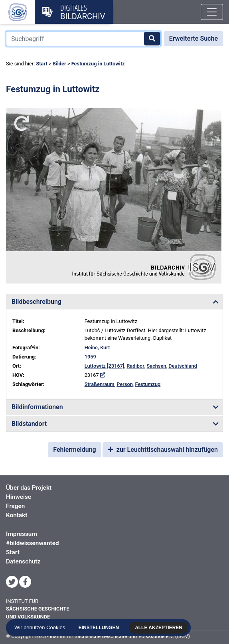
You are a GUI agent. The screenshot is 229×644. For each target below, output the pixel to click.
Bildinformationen (37, 407)
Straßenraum (100, 384)
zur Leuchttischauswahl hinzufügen (163, 450)
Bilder (59, 64)
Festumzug (148, 384)
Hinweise (19, 497)
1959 (90, 357)
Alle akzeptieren (162, 628)
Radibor (135, 366)
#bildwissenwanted (33, 543)
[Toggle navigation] (212, 12)
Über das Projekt (29, 488)
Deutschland (183, 366)
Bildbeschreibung (37, 302)
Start (41, 64)
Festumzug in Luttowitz (98, 64)
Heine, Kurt (97, 348)
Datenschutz (23, 561)
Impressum (22, 534)
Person (125, 384)
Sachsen (157, 366)
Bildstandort (29, 424)
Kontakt (17, 515)
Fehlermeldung (74, 450)
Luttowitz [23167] (105, 366)
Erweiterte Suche (193, 38)
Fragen (15, 506)
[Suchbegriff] (83, 39)
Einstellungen (102, 628)
